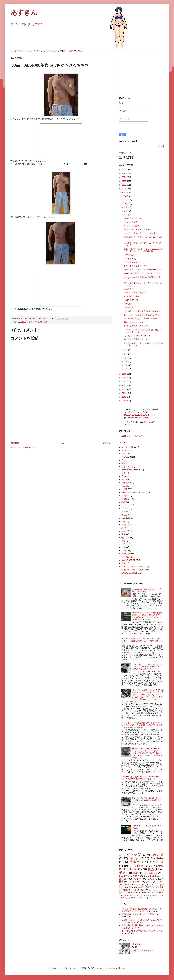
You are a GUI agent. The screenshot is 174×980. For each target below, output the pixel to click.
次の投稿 (15, 443)
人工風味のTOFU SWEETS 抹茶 (137, 336)
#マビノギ (151, 415)
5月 (126, 354)
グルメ (124, 463)
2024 (124, 177)
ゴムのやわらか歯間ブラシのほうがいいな (142, 311)
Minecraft (125, 531)
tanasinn (125, 518)
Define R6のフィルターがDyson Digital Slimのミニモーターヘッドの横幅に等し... (144, 250)
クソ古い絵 (57, 51)
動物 (123, 541)
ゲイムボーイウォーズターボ (134, 570)
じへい (124, 550)
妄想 (123, 521)
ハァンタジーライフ (31, 51)
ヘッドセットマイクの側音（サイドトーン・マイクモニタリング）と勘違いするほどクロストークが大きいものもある (142, 725)
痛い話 (124, 450)
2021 (124, 189)
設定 (123, 534)
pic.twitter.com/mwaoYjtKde (136, 417)
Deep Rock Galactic (130, 470)
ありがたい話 (32, 322)
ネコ (123, 512)
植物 (123, 502)
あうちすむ (46, 51)
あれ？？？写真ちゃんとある (137, 339)
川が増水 (128, 304)
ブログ (124, 508)
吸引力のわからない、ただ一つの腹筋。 (141, 318)
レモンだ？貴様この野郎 (135, 293)
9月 (126, 207)
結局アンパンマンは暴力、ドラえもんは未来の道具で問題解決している (147, 800)
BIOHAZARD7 (127, 557)
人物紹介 (125, 499)
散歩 (123, 547)
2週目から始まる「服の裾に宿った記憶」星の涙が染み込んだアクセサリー (142, 910)
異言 (123, 479)
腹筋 (26, 24)
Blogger (121, 968)
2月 (126, 365)
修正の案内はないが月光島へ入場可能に (139, 914)
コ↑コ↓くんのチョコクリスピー (137, 326)
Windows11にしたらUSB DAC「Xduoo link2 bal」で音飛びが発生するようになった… (140, 778)
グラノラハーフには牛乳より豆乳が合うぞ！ (143, 315)
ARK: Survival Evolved (131, 573)
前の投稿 (107, 443)
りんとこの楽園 (131, 222)
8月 (126, 211)
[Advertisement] (61, 419)
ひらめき (125, 467)
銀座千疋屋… (130, 307)
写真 (123, 454)
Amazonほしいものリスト (133, 436)
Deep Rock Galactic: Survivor (134, 492)
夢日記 (124, 515)
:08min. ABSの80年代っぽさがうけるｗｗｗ (142, 273)
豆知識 (124, 489)
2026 (124, 169)
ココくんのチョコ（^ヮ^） (136, 262)
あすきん (24, 12)
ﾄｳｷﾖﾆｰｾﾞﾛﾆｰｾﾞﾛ (131, 300)
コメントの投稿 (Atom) (25, 447)
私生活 (124, 496)
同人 (123, 563)
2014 (124, 393)
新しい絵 (67, 51)
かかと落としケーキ (133, 218)
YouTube (23, 322)
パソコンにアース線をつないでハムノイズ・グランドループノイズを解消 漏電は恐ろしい (147, 667)
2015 (124, 389)
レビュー (125, 505)
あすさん (138, 944)
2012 (124, 397)
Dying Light (126, 554)
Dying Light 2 (127, 525)
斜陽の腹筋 (129, 289)
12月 (127, 196)
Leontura (99, 968)
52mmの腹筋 (129, 255)
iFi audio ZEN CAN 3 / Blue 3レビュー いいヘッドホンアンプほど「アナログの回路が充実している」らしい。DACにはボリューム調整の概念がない (147, 753)
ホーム (61, 443)
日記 (123, 486)
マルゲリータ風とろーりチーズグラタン (141, 233)
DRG (40, 24)
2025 (124, 173)
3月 (126, 361)
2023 (124, 181)
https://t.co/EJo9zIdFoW (135, 415)
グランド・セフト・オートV (134, 567)
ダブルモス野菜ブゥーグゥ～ (137, 266)
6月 (126, 350)
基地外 (40, 322)
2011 (124, 401)
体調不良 (125, 538)
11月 (127, 200)
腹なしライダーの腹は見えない (137, 229)
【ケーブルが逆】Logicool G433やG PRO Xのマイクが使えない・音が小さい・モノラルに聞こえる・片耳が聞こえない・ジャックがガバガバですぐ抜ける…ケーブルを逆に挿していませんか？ (142, 696)
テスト (124, 544)
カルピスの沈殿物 (132, 226)
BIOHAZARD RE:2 (129, 560)
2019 (124, 374)
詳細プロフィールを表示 (143, 950)
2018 (124, 378)
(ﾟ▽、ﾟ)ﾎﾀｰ (78, 51)
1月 (126, 369)
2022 (124, 185)
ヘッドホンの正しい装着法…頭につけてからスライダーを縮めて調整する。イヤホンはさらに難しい (142, 641)
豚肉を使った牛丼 (132, 296)
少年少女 (125, 483)
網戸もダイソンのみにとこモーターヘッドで (143, 270)
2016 (124, 385)
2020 (124, 192)
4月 (126, 358)
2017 (124, 382)
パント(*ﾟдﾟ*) (130, 259)
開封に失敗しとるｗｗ (134, 322)
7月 (126, 215)
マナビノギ (16, 51)
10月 (127, 204)
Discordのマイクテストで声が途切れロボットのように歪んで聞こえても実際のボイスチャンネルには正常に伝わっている (147, 616)
